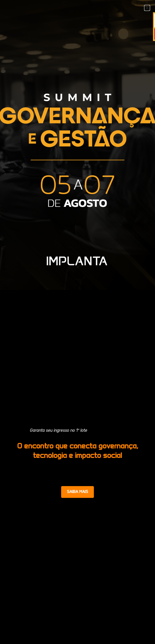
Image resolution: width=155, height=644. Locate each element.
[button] (147, 8)
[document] (77, 322)
